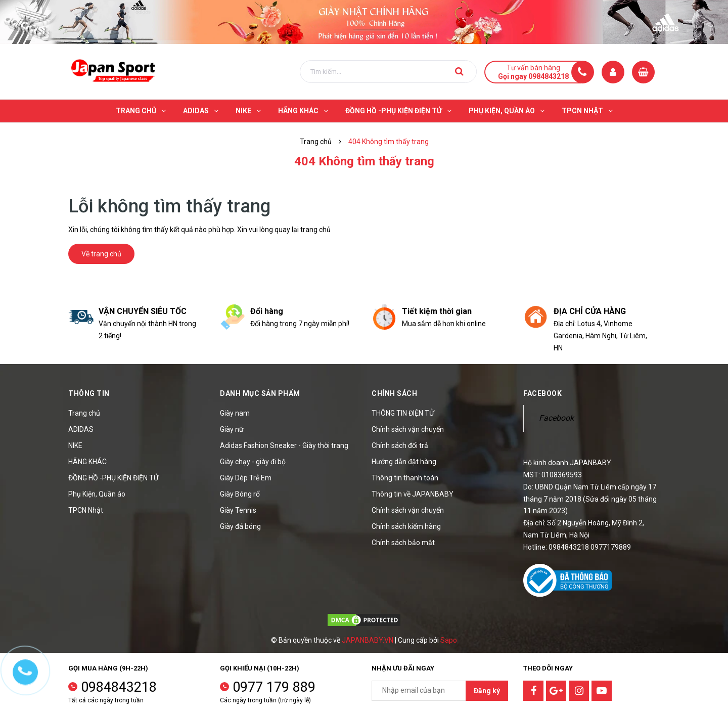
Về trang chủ (101, 254)
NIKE (75, 445)
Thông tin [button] (89, 393)
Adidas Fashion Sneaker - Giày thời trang (284, 445)
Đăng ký (487, 691)
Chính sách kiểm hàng (406, 526)
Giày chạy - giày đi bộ (253, 462)
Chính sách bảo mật (403, 543)
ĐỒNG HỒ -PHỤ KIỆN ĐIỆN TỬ (113, 478)
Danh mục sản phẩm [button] (260, 393)
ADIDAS (81, 429)
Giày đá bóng (240, 526)
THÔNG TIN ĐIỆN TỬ (403, 413)
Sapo (449, 640)
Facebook (556, 418)
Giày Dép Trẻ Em (246, 478)
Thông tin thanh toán (405, 478)
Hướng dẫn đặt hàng (404, 462)
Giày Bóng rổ (240, 494)
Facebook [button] (542, 393)
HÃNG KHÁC (87, 462)
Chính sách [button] (394, 393)
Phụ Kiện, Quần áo (97, 494)
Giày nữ (232, 429)
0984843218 (119, 687)
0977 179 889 (274, 687)
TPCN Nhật (86, 510)
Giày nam (235, 413)
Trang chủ (84, 413)
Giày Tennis (238, 510)
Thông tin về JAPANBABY (413, 494)
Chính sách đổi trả (400, 445)
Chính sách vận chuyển (408, 429)
